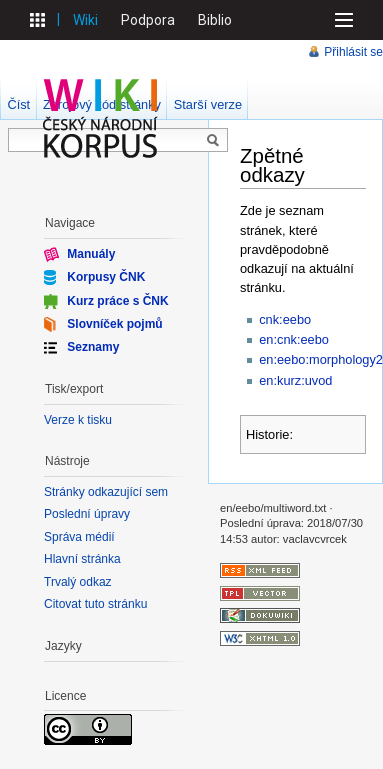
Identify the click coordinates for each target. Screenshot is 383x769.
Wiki (85, 20)
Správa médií (79, 537)
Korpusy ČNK (106, 277)
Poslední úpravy (87, 514)
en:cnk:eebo (294, 339)
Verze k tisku (78, 420)
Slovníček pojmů (114, 324)
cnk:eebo (285, 319)
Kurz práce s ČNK (117, 300)
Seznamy (93, 347)
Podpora (148, 20)
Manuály (91, 254)
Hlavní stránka (82, 559)
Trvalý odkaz (78, 582)
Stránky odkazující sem (106, 492)
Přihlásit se (353, 52)
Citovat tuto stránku (95, 604)
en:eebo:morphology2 (321, 359)
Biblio (215, 20)
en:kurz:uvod (295, 380)
